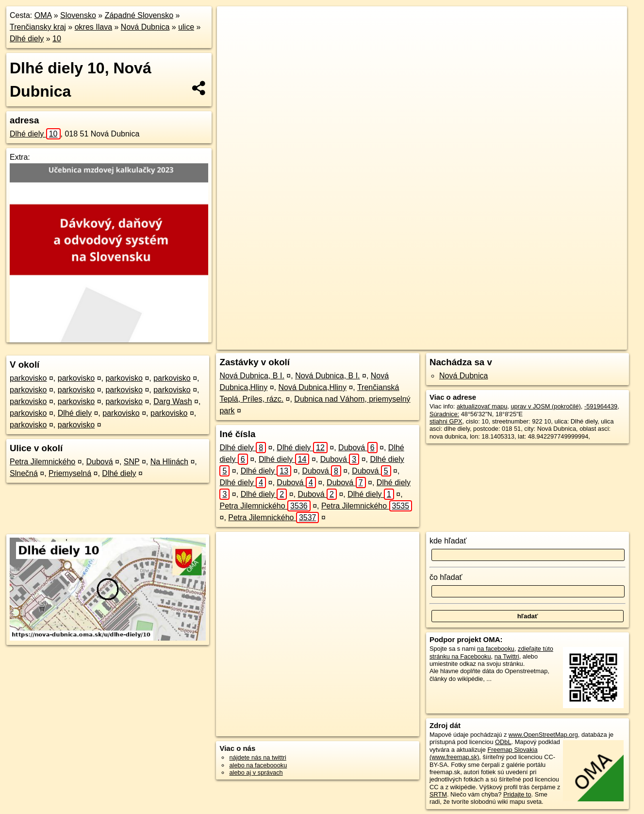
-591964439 (601, 406)
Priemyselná (70, 473)
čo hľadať (446, 577)
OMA (43, 15)
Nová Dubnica (145, 27)
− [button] (234, 38)
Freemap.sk (483, 342)
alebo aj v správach (256, 772)
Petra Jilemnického (42, 462)
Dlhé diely (27, 39)
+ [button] (234, 23)
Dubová (99, 462)
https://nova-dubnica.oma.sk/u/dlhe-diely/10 (570, 342)
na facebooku (496, 649)
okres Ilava (93, 27)
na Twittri (507, 656)
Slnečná (24, 473)
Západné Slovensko (139, 15)
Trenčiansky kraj (38, 27)
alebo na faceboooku (258, 765)
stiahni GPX (446, 421)
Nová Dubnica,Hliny (312, 387)
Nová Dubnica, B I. (252, 376)
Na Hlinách (169, 462)
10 (57, 39)
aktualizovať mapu (482, 406)
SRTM (438, 794)
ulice (186, 27)
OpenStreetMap (432, 342)
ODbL (503, 742)
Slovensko (78, 15)
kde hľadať (448, 541)
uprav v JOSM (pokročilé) (545, 406)
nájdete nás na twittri (257, 757)
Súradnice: (444, 414)
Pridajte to (517, 794)
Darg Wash (173, 401)
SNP (132, 462)
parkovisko (28, 378)
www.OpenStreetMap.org (543, 735)
